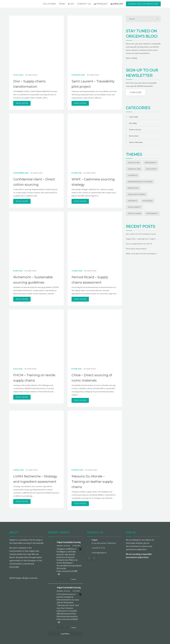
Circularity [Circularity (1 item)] (151, 169)
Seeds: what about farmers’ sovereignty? (141, 254)
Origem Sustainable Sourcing (69, 542)
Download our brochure (143, 4)
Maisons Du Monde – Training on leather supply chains (92, 482)
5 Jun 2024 (76, 591)
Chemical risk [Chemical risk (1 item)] (134, 169)
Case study (32, 75)
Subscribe (136, 92)
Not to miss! (134, 136)
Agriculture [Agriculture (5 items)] (134, 163)
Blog (71, 4)
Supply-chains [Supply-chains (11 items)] (134, 213)
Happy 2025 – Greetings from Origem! (141, 239)
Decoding (133, 123)
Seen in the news (136, 142)
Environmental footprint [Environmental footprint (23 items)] (140, 182)
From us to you (135, 130)
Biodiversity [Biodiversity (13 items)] (151, 163)
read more (22, 103)
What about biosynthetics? (136, 249)
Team (62, 4)
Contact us (84, 4)
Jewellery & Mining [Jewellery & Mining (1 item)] (137, 194)
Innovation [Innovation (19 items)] (133, 188)
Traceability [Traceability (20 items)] (152, 213)
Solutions (50, 4)
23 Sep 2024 (76, 546)
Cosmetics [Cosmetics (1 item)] (133, 175)
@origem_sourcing (63, 546)
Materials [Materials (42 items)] (133, 201)
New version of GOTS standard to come (141, 234)
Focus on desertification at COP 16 (139, 244)
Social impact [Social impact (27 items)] (134, 207)
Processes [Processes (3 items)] (147, 201)
